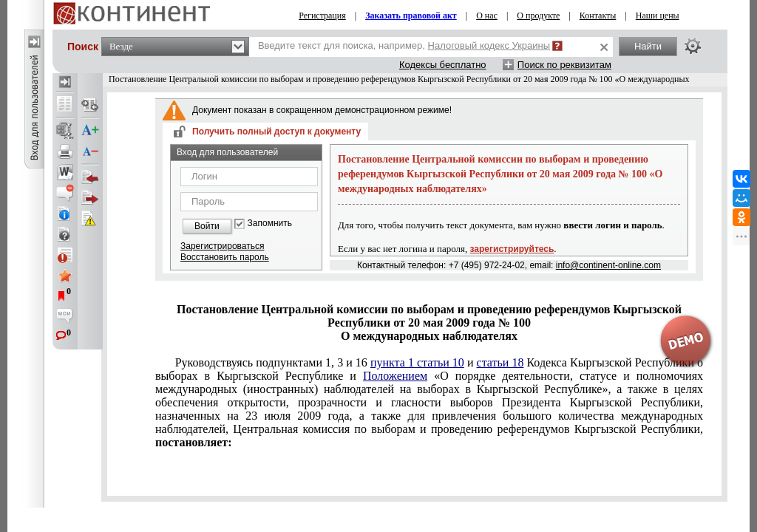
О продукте (538, 16)
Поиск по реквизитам (564, 65)
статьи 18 (500, 362)
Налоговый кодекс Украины (489, 45)
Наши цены (658, 16)
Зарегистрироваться (222, 246)
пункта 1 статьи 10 (417, 362)
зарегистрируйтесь (512, 249)
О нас (487, 16)
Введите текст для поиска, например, (404, 45)
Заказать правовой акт (411, 16)
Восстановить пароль (225, 257)
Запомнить (270, 224)
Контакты (598, 16)
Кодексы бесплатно (443, 65)
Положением (395, 376)
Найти (648, 46)
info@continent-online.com (608, 265)
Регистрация (322, 16)
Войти (207, 226)
